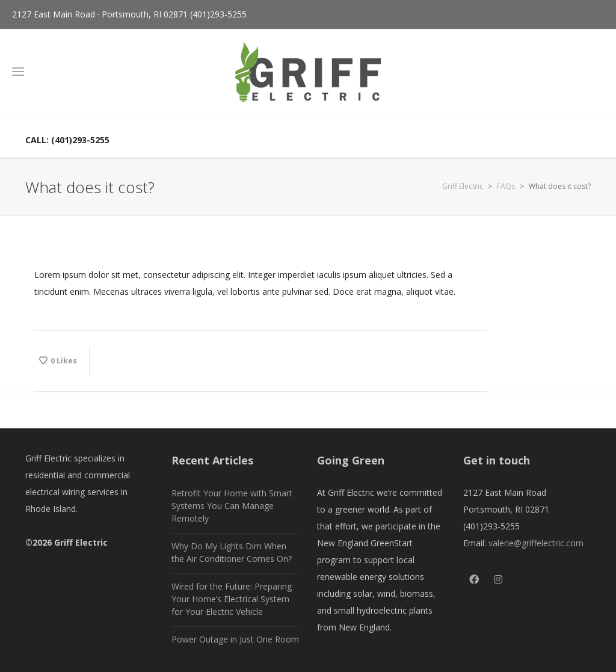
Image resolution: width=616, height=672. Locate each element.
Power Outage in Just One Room (235, 639)
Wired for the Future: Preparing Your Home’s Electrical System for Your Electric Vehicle (232, 599)
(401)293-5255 (218, 14)
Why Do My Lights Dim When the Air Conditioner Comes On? (232, 552)
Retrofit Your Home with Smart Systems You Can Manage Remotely (232, 506)
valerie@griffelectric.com (536, 543)
